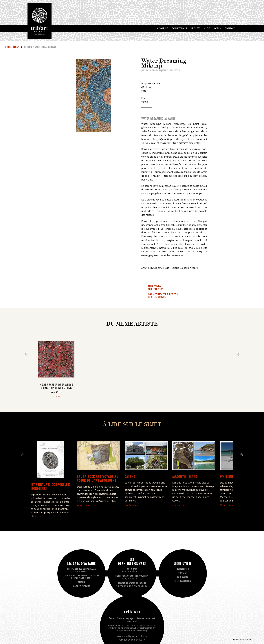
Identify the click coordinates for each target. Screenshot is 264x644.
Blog (207, 28)
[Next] (241, 455)
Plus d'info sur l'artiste (155, 288)
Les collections (183, 581)
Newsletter (183, 569)
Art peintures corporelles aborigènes (50, 487)
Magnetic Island (185, 477)
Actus (217, 28)
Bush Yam (132, 570)
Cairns (130, 477)
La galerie (183, 577)
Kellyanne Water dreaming (132, 584)
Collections (179, 28)
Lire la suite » (84, 506)
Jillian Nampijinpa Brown (40, 47)
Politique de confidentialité (132, 640)
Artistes (196, 28)
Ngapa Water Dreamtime (56, 385)
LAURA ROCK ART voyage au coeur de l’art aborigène (98, 479)
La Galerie (162, 28)
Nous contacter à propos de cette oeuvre (163, 296)
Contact (230, 28)
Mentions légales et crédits (132, 636)
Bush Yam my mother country (132, 577)
